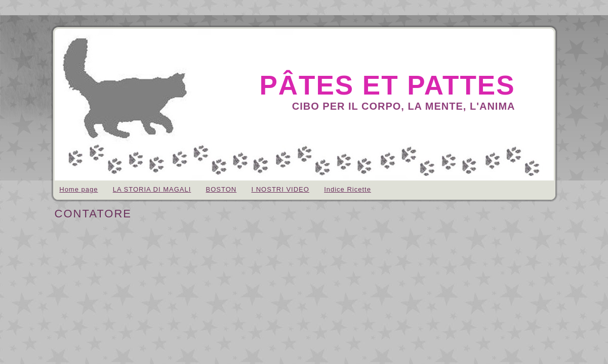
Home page (78, 189)
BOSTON (221, 189)
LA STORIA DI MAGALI (152, 189)
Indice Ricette (348, 189)
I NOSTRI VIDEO (280, 189)
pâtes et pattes (387, 85)
